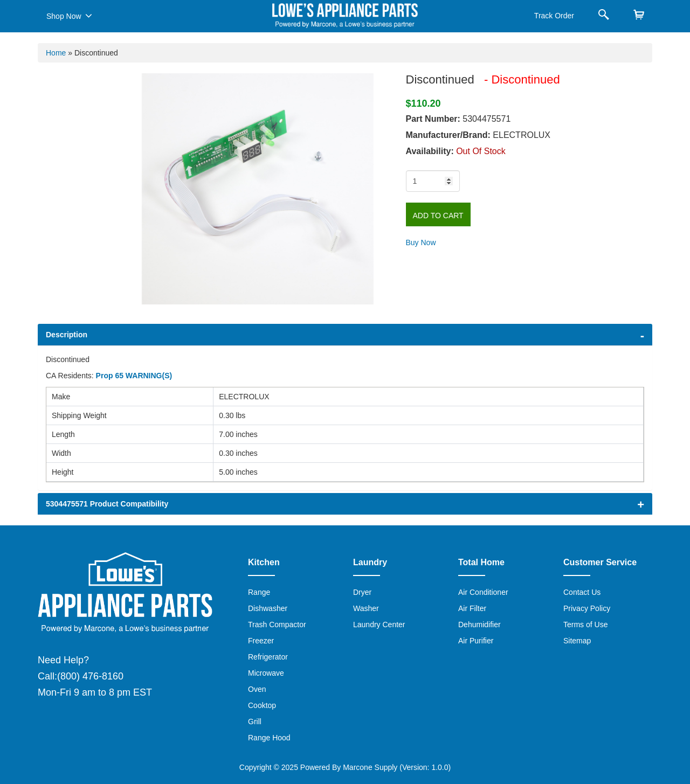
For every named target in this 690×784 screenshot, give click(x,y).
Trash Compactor (277, 625)
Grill (255, 721)
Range (259, 592)
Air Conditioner (483, 592)
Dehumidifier (479, 625)
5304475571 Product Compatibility (107, 504)
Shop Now (69, 16)
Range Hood (269, 738)
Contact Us (582, 592)
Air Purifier (476, 641)
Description (67, 335)
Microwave (266, 673)
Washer (366, 608)
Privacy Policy (587, 608)
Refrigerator (268, 657)
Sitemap (577, 641)
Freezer (261, 641)
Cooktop (262, 705)
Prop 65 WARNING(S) (134, 376)
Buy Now (421, 242)
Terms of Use (585, 625)
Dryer (362, 592)
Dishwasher (268, 608)
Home (56, 53)
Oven (257, 689)
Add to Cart (438, 216)
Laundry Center (379, 625)
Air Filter (472, 608)
